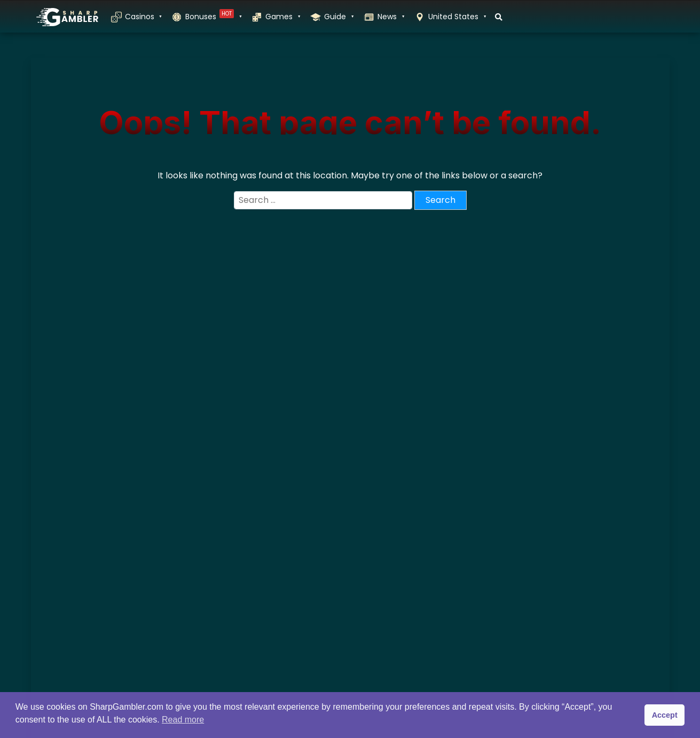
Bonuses (213, 17)
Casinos (143, 17)
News (391, 17)
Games (282, 17)
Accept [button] (665, 715)
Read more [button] (183, 720)
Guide (339, 17)
